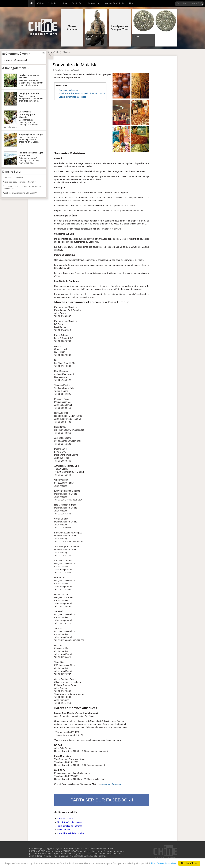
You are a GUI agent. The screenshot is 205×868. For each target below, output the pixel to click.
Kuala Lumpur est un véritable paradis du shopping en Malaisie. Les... (29, 141)
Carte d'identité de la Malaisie (71, 833)
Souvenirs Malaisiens (69, 90)
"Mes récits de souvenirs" (14, 178)
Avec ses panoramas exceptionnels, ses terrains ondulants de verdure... (31, 83)
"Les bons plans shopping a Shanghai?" (20, 193)
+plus (43, 53)
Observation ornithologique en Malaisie (27, 114)
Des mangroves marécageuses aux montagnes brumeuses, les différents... (22, 123)
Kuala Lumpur (64, 830)
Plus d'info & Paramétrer (164, 864)
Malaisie (67, 52)
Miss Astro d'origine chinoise (70, 822)
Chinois (52, 3)
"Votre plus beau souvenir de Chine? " (19, 182)
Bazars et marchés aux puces (72, 97)
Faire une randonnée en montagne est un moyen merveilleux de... (30, 161)
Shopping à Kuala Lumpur (31, 134)
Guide (56, 52)
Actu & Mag (94, 3)
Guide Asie (78, 3)
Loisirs (64, 3)
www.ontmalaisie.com (111, 784)
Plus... (132, 3)
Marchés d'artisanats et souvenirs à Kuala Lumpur (82, 93)
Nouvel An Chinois (114, 3)
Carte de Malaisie (65, 819)
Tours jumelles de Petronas (70, 826)
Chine (40, 3)
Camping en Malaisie (29, 93)
